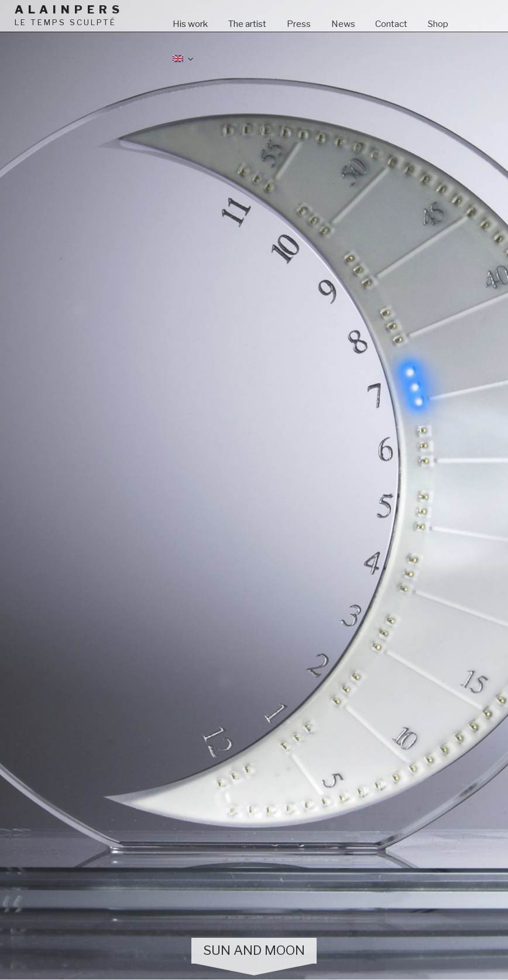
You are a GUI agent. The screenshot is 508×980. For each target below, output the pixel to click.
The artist (247, 24)
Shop (438, 24)
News (343, 24)
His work (190, 24)
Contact (391, 24)
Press (299, 24)
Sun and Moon (254, 950)
